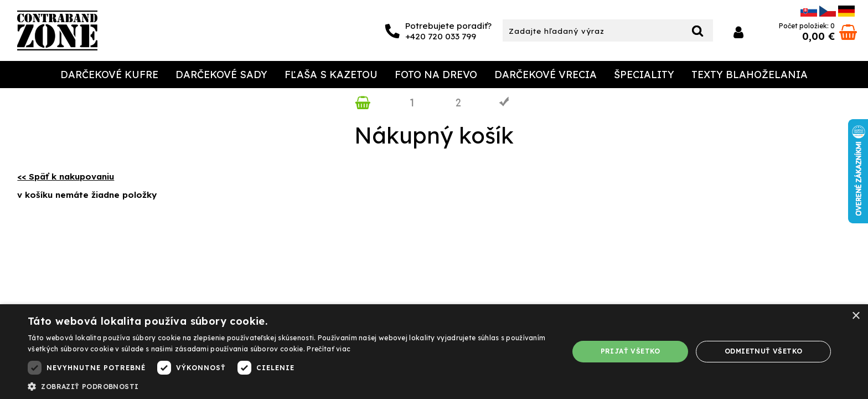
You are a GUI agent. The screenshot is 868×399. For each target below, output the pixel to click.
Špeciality (644, 75)
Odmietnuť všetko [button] (763, 351)
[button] (290, 386)
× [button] (856, 316)
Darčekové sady (221, 75)
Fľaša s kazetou (331, 75)
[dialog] (434, 352)
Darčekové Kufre (109, 75)
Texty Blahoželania (750, 75)
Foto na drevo (436, 75)
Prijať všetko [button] (631, 351)
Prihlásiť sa (738, 32)
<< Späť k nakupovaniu (66, 177)
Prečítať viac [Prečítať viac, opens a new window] (329, 349)
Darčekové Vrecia (546, 75)
